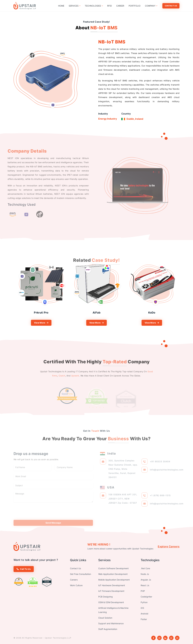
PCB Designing (105, 597)
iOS (142, 608)
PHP (143, 591)
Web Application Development (113, 574)
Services (74, 6)
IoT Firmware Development (111, 591)
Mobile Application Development (114, 580)
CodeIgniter (146, 597)
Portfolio (135, 6)
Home (61, 6)
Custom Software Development (113, 568)
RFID (110, 6)
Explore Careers (169, 547)
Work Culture (76, 585)
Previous (11, 295)
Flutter (144, 619)
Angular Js (146, 580)
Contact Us (171, 6)
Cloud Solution (105, 618)
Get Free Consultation (81, 574)
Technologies (94, 6)
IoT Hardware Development (112, 585)
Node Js (145, 574)
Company (151, 6)
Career (120, 6)
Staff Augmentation (108, 629)
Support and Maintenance (111, 623)
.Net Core (145, 568)
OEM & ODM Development (111, 602)
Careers (74, 580)
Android (144, 614)
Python (144, 602)
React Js (145, 585)
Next (182, 295)
